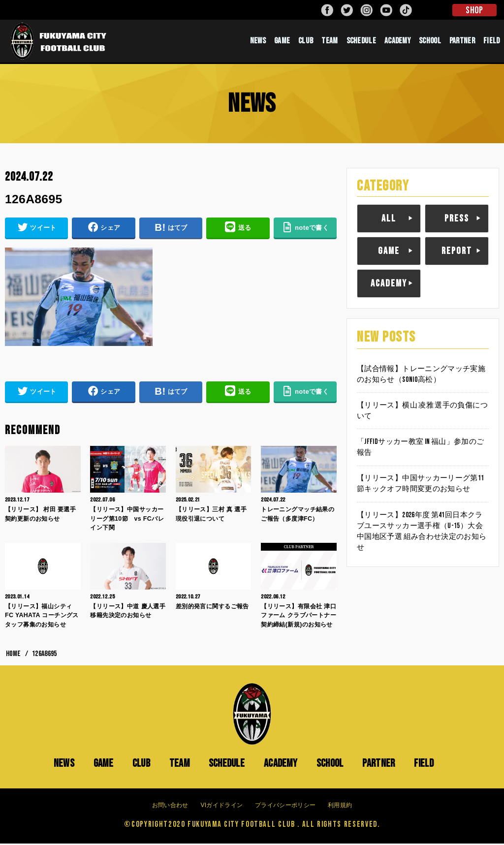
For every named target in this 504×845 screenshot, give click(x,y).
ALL (389, 220)
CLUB (306, 42)
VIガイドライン (221, 807)
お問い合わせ (170, 807)
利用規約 (340, 807)
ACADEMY (397, 42)
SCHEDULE (361, 42)
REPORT (457, 252)
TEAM (330, 42)
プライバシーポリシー (285, 807)
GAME (282, 42)
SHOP (474, 10)
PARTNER (462, 42)
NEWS (258, 42)
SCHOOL (430, 42)
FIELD (492, 42)
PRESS (457, 220)
